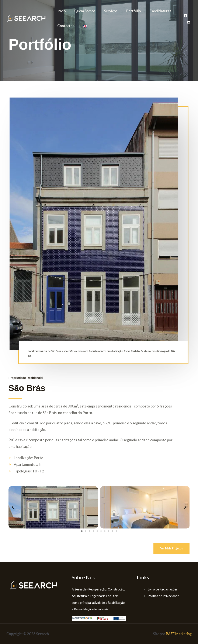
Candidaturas (155, 11)
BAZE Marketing (178, 634)
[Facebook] (185, 16)
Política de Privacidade (163, 596)
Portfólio (129, 11)
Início (61, 11)
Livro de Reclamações (163, 589)
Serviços (108, 11)
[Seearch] (27, 18)
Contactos (65, 26)
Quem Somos (83, 11)
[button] (13, 507)
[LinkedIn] (188, 22)
